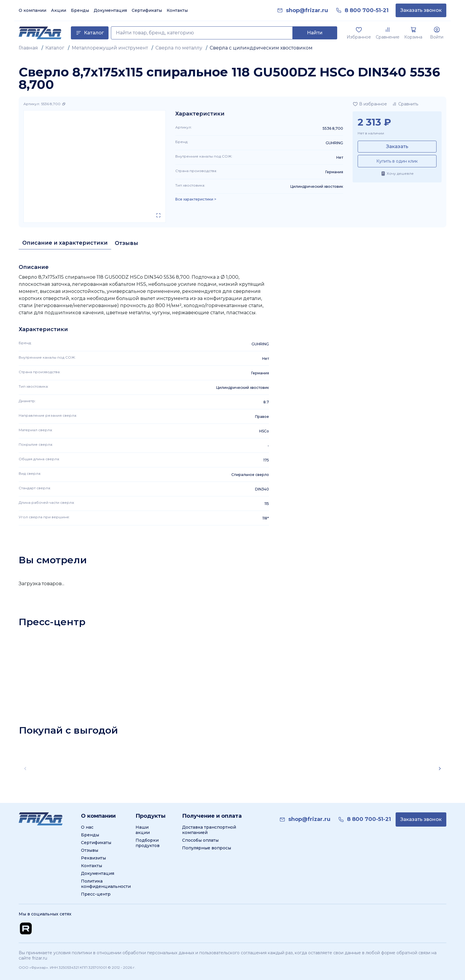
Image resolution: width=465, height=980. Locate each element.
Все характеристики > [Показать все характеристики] (196, 199)
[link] (307, 11)
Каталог (55, 48)
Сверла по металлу (179, 48)
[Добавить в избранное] (370, 104)
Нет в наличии (371, 133)
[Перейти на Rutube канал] (26, 928)
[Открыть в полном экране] (158, 215)
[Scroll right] (440, 769)
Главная (28, 48)
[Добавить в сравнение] (405, 104)
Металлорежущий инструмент (110, 48)
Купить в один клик (397, 161)
